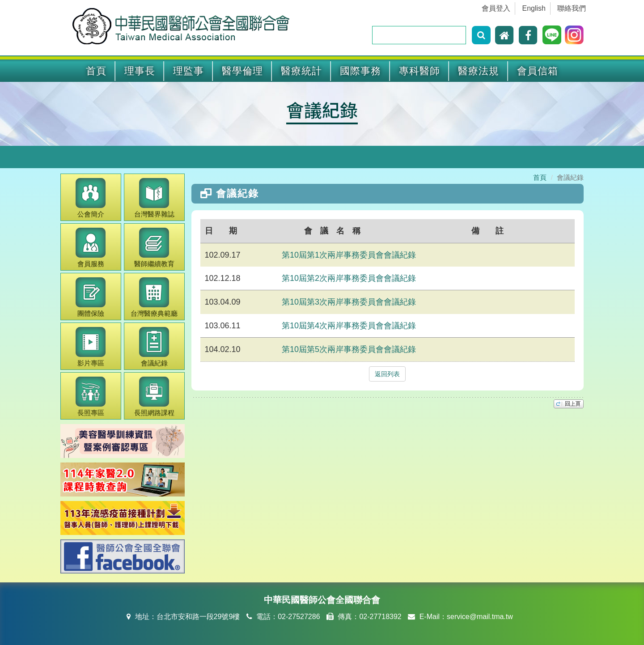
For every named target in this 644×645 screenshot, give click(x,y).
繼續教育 (154, 248)
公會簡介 (91, 198)
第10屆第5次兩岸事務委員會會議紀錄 (349, 349)
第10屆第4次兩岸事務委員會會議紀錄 (349, 326)
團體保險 (91, 297)
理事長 (140, 71)
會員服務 (91, 248)
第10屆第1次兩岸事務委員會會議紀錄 (349, 255)
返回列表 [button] (387, 374)
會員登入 (496, 8)
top (569, 404)
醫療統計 (301, 71)
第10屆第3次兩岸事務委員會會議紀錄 (349, 302)
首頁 (96, 71)
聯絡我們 (572, 8)
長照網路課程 (154, 397)
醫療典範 (154, 297)
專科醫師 (419, 71)
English (534, 8)
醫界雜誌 (154, 198)
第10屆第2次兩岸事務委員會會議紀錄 (349, 278)
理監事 (189, 71)
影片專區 (91, 347)
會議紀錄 (322, 110)
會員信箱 (538, 71)
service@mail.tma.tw (480, 617)
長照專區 (91, 397)
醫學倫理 (242, 71)
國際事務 (360, 71)
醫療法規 (479, 71)
